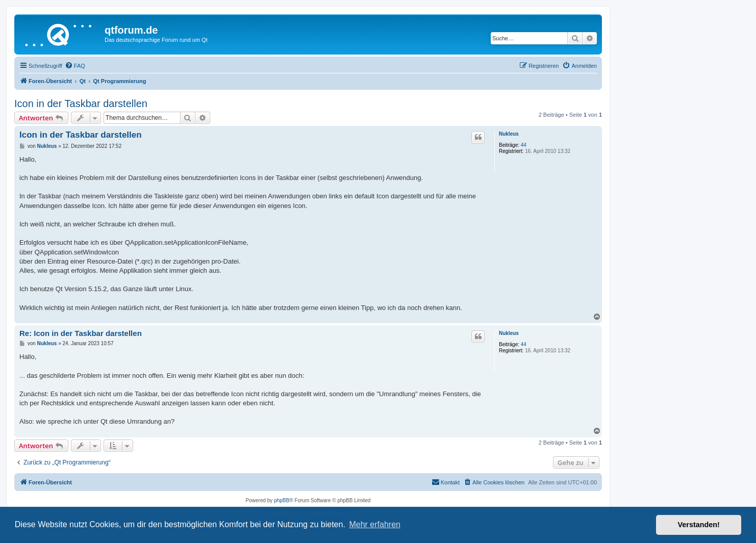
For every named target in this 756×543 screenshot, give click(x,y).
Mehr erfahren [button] (375, 524)
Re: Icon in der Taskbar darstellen (81, 333)
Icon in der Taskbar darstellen (81, 104)
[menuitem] (75, 66)
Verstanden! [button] (699, 525)
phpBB (282, 500)
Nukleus (509, 134)
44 (524, 145)
